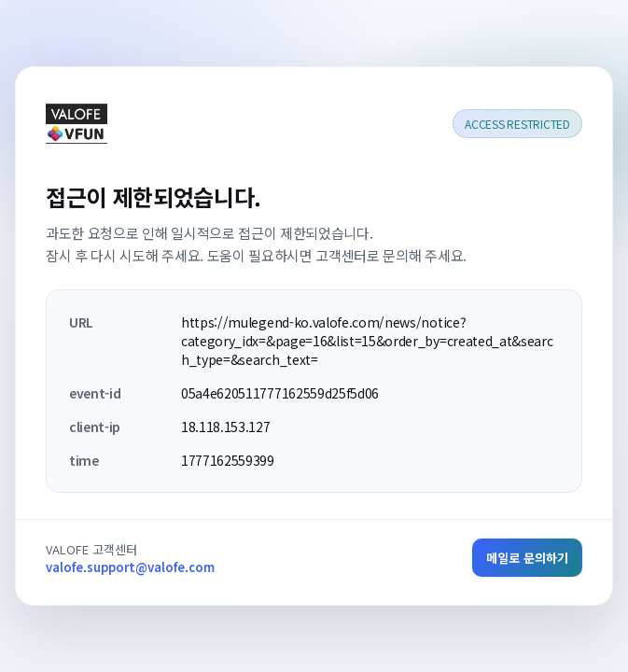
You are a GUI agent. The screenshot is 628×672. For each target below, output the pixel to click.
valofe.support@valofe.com (130, 567)
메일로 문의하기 (527, 558)
